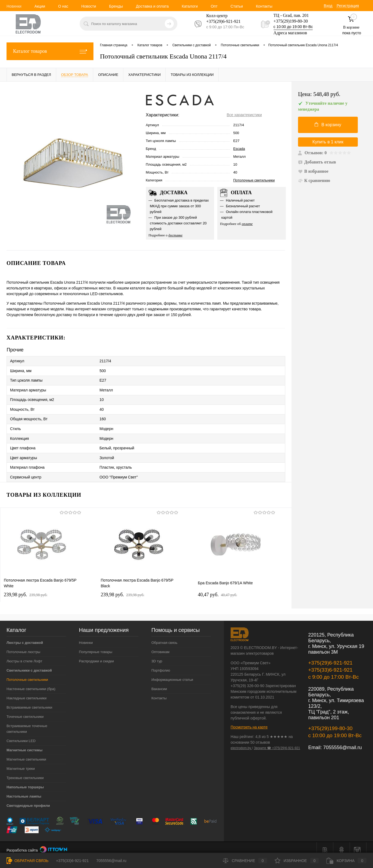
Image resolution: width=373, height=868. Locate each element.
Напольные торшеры (25, 782)
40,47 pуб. (217, 589)
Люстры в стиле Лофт (24, 656)
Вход (328, 6)
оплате (247, 224)
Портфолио (161, 665)
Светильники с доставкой (29, 665)
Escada (239, 149)
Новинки (14, 6)
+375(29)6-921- (220, 21)
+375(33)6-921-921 (330, 664)
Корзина (346, 861)
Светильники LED (21, 735)
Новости (89, 6)
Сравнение (245, 861)
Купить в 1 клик (328, 142)
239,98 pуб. (26, 589)
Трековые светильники (25, 772)
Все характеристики (244, 115)
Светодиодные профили (28, 800)
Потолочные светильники (254, 180)
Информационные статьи (172, 674)
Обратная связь (164, 637)
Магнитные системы (24, 745)
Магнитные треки (21, 763)
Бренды (116, 6)
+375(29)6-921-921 (330, 657)
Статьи (237, 6)
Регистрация (348, 6)
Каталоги (190, 6)
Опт (214, 6)
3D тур (157, 656)
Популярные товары (96, 646)
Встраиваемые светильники (29, 702)
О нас (63, 6)
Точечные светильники (25, 711)
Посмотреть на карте (249, 722)
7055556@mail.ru (342, 742)
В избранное (313, 171)
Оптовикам (160, 646)
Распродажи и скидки (96, 656)
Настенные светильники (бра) (31, 683)
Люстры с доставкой (25, 637)
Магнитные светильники (26, 754)
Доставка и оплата (152, 6)
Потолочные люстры (23, 646)
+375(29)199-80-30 (291, 21)
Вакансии (159, 683)
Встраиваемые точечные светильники (27, 723)
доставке (175, 235)
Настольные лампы (24, 791)
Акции (40, 6)
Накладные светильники (26, 693)
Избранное (297, 861)
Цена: (319, 94)
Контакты (264, 6)
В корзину (328, 125)
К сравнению (314, 180)
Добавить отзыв (317, 162)
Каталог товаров (50, 51)
